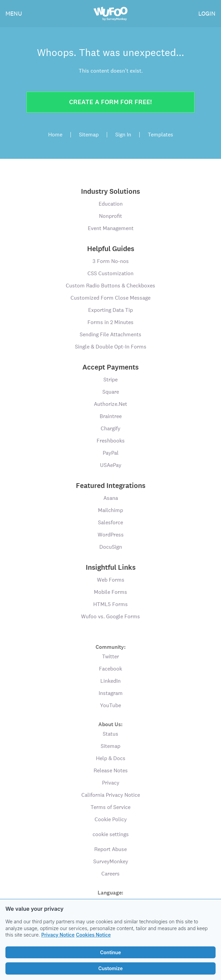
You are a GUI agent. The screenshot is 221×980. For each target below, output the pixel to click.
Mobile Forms (110, 592)
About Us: (110, 724)
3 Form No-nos (111, 261)
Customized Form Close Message (110, 298)
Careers (110, 874)
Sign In (123, 135)
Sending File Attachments (110, 334)
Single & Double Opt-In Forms (111, 347)
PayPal (111, 453)
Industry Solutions (110, 191)
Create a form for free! (110, 102)
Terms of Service (110, 807)
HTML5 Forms (110, 604)
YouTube (110, 705)
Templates (160, 135)
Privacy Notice (58, 935)
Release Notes (111, 770)
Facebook (110, 669)
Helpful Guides (111, 249)
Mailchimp (110, 510)
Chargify (110, 428)
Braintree (111, 416)
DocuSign (111, 547)
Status (110, 734)
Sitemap (89, 135)
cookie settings (111, 834)
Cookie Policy (111, 819)
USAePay (111, 465)
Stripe (110, 380)
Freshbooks (111, 441)
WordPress (111, 535)
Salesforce (110, 522)
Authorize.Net (110, 404)
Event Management (111, 228)
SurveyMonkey (111, 861)
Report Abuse (110, 849)
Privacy (111, 783)
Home (55, 135)
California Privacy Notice (111, 795)
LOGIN (207, 13)
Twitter (110, 656)
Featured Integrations (111, 486)
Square (111, 392)
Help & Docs (111, 758)
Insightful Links (111, 567)
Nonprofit (110, 216)
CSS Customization (110, 273)
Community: (111, 647)
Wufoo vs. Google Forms (110, 616)
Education (111, 204)
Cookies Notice (93, 935)
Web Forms (111, 580)
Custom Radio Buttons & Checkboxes (110, 286)
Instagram (111, 693)
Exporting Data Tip (110, 310)
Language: (110, 892)
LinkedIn (110, 681)
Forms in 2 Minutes (110, 322)
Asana (111, 498)
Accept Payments (110, 367)
